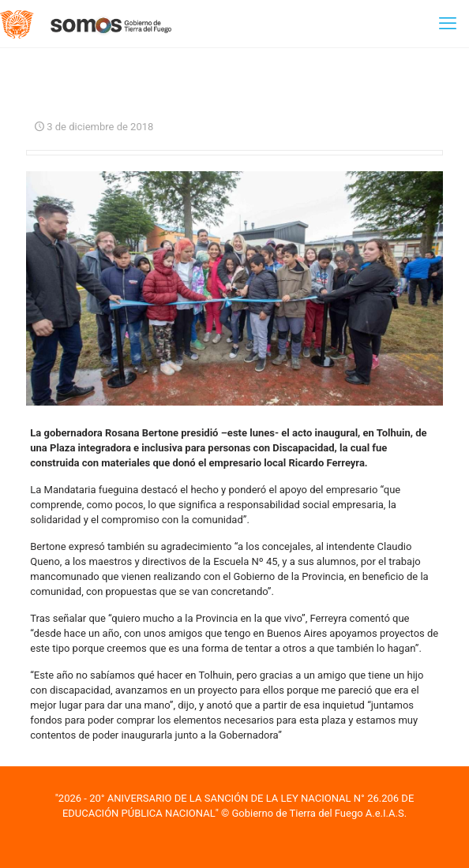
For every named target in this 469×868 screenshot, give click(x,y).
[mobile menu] (448, 24)
